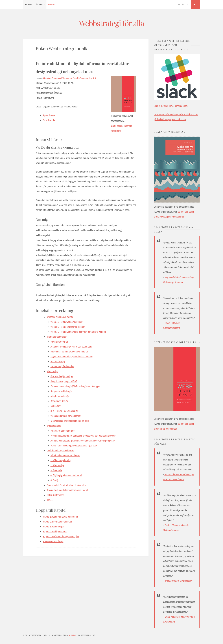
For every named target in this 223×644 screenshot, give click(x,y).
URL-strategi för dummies (62, 366)
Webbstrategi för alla (111, 23)
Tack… (50, 500)
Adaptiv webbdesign (60, 396)
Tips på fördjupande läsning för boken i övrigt (67, 490)
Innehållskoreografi (59, 342)
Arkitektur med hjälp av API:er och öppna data (71, 347)
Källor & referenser (55, 495)
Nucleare (73, 635)
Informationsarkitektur (57, 337)
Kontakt (53, 5)
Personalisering (58, 361)
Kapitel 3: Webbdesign (53, 527)
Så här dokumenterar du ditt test (65, 455)
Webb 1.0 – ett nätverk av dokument (67, 322)
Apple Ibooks (49, 115)
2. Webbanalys (57, 465)
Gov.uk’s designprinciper (62, 376)
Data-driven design (59, 401)
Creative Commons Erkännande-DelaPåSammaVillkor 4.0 (70, 78)
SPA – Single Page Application (64, 411)
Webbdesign (52, 371)
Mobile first (56, 406)
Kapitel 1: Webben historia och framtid (60, 517)
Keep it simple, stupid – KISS (64, 381)
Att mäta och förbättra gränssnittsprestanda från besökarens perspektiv (83, 441)
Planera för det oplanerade (62, 431)
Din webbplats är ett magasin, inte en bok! (70, 421)
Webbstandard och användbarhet (66, 416)
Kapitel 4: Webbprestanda (55, 531)
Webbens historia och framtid (60, 317)
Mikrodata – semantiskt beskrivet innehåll (69, 352)
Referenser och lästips (53, 541)
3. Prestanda (56, 470)
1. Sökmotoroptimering (61, 460)
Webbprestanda (54, 426)
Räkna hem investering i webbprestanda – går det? (74, 446)
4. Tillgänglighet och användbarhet (66, 475)
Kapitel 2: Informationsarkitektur (58, 522)
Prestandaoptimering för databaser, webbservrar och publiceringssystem (83, 436)
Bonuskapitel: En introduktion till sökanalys (66, 485)
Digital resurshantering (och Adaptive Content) (71, 356)
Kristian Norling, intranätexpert (178, 581)
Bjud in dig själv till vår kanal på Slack (171, 106)
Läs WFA (39, 5)
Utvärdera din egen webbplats (60, 450)
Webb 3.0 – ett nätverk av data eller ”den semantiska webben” (79, 332)
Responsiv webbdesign (61, 391)
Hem (28, 5)
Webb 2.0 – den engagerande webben (68, 327)
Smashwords (49, 120)
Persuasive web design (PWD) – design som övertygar (75, 386)
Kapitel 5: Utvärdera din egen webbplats (61, 536)
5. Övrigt (54, 480)
